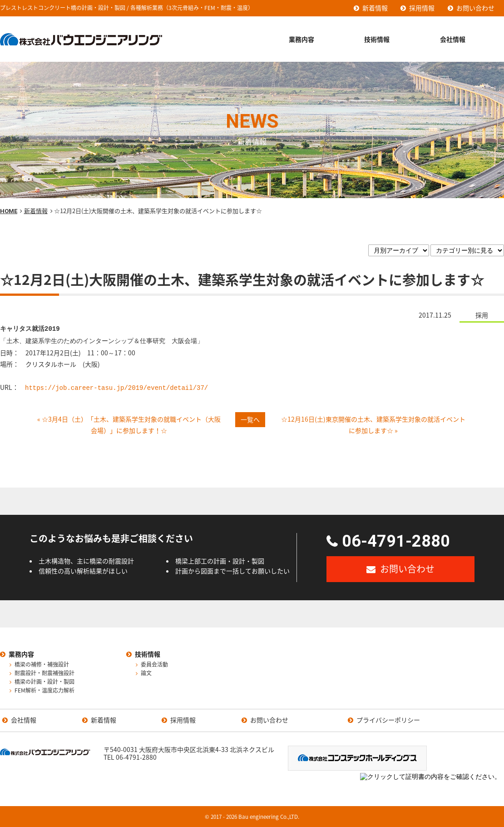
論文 (146, 673)
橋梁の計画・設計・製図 (44, 682)
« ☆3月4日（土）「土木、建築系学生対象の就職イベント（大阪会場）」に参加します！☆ (129, 425)
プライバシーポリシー (388, 720)
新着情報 (375, 8)
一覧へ (250, 419)
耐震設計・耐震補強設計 (44, 673)
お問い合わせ (475, 8)
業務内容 (301, 39)
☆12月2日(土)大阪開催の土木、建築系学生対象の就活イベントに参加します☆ (242, 279)
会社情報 (453, 39)
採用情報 (422, 8)
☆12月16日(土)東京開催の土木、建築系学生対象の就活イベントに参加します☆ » (373, 425)
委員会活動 (154, 665)
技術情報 (377, 39)
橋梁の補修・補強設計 (42, 665)
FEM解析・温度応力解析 (44, 691)
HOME (9, 211)
